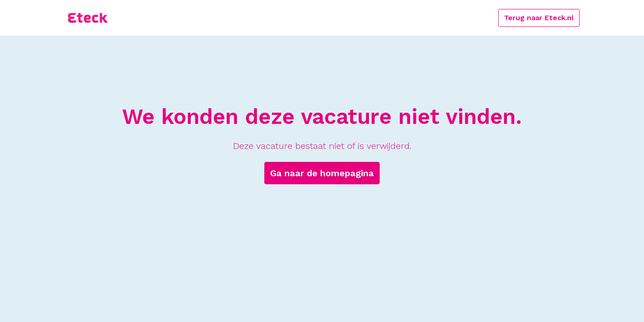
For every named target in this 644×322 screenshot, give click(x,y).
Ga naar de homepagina (322, 173)
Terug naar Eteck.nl (539, 18)
